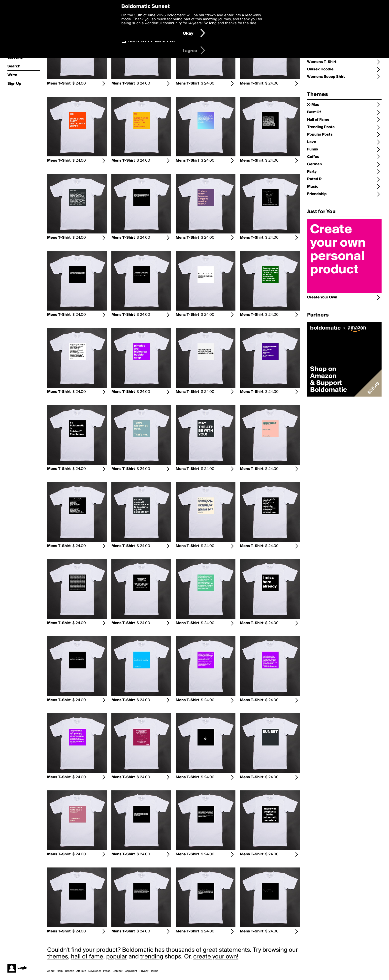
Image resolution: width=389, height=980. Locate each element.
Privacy (144, 971)
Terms (154, 971)
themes (58, 957)
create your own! (216, 957)
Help (60, 971)
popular (117, 957)
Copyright (131, 971)
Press (107, 971)
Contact (118, 971)
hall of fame (87, 957)
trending (152, 957)
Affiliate (81, 971)
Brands (70, 971)
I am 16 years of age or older (151, 41)
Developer (95, 971)
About (51, 971)
